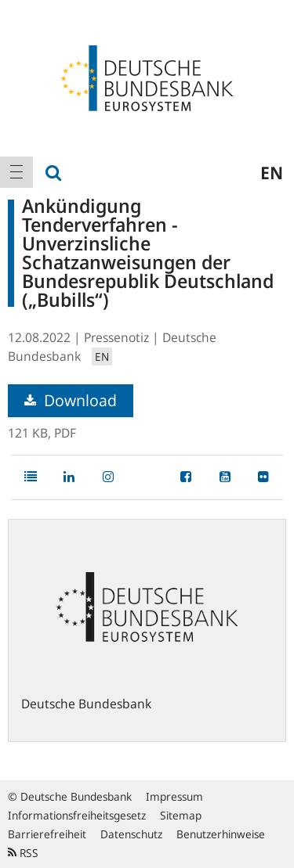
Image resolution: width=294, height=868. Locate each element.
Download (71, 400)
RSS (23, 853)
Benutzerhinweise (221, 834)
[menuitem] (16, 172)
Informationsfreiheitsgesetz (77, 815)
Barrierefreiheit (47, 834)
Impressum (174, 796)
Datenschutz (131, 834)
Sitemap (181, 815)
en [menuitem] (272, 172)
